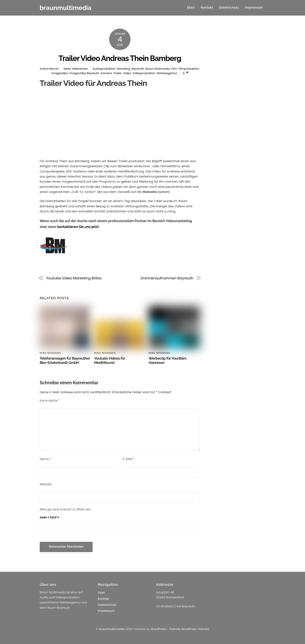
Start (191, 7)
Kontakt (207, 7)
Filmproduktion (189, 69)
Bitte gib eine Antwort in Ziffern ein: (65, 509)
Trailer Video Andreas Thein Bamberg (120, 58)
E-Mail (129, 459)
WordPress (159, 629)
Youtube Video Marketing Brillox (74, 278)
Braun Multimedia (158, 69)
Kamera (106, 73)
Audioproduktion (104, 69)
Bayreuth (138, 69)
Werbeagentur (167, 73)
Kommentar (50, 401)
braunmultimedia (112, 629)
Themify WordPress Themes (189, 629)
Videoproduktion (144, 73)
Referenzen (80, 69)
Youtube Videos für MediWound (110, 360)
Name (45, 459)
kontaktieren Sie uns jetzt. (78, 227)
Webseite (150, 192)
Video (127, 73)
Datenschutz (229, 7)
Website (46, 484)
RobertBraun (49, 69)
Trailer (117, 73)
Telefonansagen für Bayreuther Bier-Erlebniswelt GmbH (65, 360)
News (67, 69)
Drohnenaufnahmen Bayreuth (167, 278)
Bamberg (124, 69)
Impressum (254, 7)
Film (174, 69)
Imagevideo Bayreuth (84, 73)
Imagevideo (60, 73)
